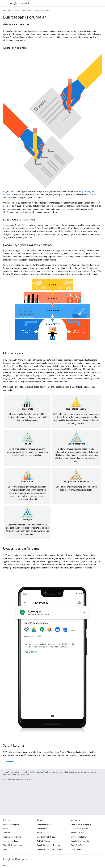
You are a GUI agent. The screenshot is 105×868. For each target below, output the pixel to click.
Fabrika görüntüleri (11, 841)
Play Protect (20, 3)
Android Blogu (43, 833)
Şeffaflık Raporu (44, 841)
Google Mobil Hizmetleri (81, 841)
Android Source (77, 833)
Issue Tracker (76, 849)
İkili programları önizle (12, 837)
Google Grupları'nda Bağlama (49, 849)
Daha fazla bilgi (13, 761)
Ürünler (17, 11)
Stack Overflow (77, 845)
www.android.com (78, 837)
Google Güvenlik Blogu (46, 837)
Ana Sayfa (7, 11)
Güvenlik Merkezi (44, 829)
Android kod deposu (11, 824)
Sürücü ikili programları (12, 845)
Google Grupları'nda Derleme (49, 845)
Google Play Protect (42, 11)
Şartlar (6, 829)
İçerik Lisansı (35, 772)
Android (6, 866)
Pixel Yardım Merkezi (80, 829)
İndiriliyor (7, 833)
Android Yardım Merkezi (81, 824)
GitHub (6, 849)
